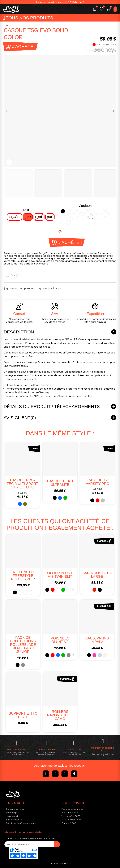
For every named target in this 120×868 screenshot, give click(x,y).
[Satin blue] (85, 211)
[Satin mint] (91, 217)
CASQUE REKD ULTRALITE (60, 483)
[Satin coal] (80, 211)
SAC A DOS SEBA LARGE (97, 575)
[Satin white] (74, 211)
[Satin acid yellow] (102, 211)
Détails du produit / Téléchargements (52, 406)
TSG (6, 25)
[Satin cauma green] (108, 211)
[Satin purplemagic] (74, 217)
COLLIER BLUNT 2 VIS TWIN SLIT (60, 575)
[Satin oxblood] (97, 211)
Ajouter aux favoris (50, 288)
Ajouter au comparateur (20, 288)
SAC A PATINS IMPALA (97, 640)
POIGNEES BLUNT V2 (60, 640)
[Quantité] (41, 243)
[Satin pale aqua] (63, 222)
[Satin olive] (80, 217)
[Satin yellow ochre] (63, 217)
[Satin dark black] (68, 211)
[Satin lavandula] (97, 217)
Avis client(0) (20, 418)
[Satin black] (63, 211)
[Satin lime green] (91, 211)
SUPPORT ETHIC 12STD (23, 715)
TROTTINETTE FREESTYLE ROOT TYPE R (23, 576)
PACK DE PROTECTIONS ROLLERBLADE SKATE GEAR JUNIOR (23, 645)
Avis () (15, 275)
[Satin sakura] (85, 217)
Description (19, 332)
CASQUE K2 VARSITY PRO (97, 482)
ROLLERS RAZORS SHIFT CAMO (60, 715)
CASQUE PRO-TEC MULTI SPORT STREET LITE (22, 484)
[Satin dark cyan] (102, 217)
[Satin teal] (68, 222)
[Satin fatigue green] (68, 217)
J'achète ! (24, 46)
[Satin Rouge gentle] (108, 217)
